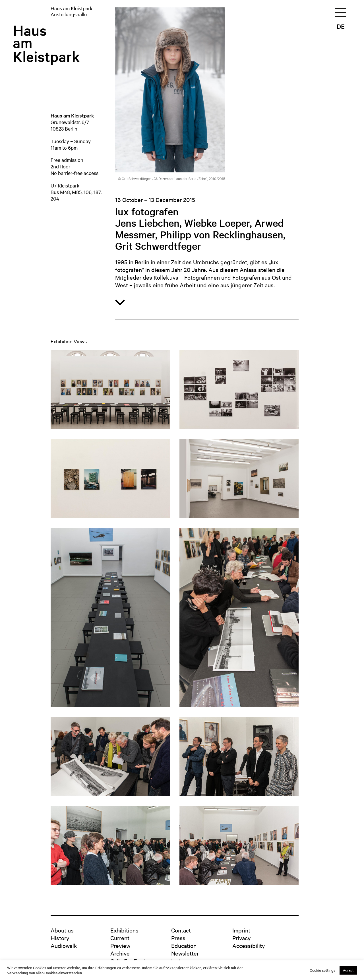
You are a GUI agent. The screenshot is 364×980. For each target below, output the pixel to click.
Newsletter (185, 953)
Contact (181, 930)
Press (178, 938)
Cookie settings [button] (322, 970)
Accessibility (249, 945)
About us (62, 930)
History (60, 938)
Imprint (241, 930)
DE (341, 26)
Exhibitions (124, 930)
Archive (120, 953)
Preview (120, 945)
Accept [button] (348, 970)
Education (184, 945)
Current (120, 938)
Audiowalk (64, 945)
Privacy (241, 938)
